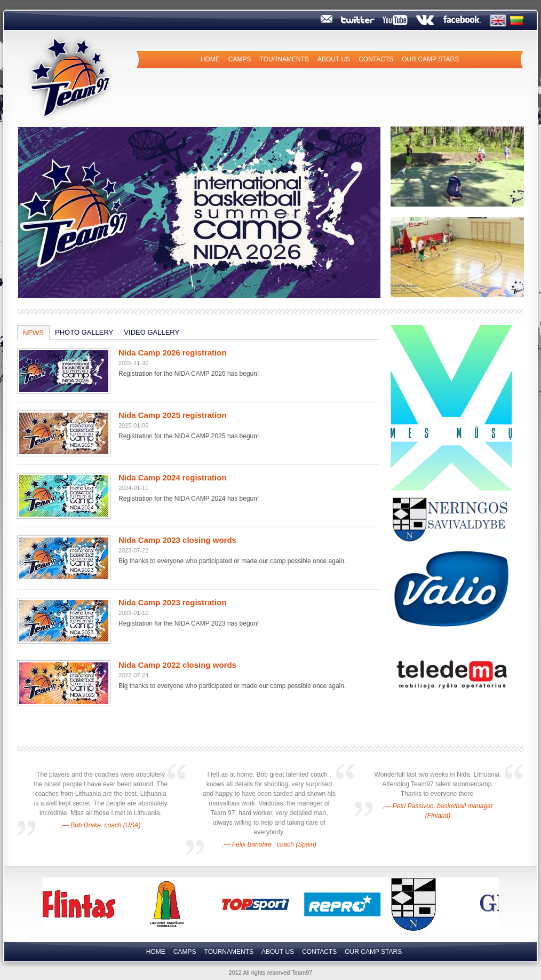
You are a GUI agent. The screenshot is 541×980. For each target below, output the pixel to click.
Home (210, 59)
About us (334, 59)
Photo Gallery (84, 332)
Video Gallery (152, 332)
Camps (240, 59)
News (33, 333)
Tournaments (284, 59)
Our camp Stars (430, 59)
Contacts (376, 59)
